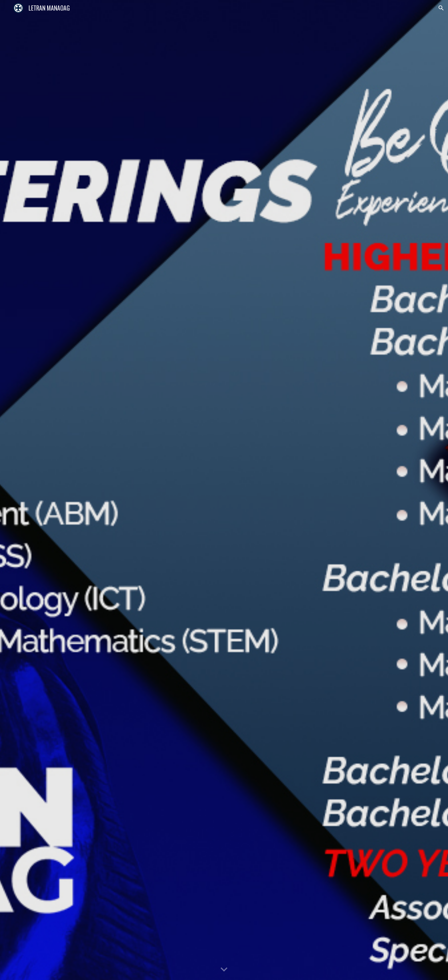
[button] (441, 8)
